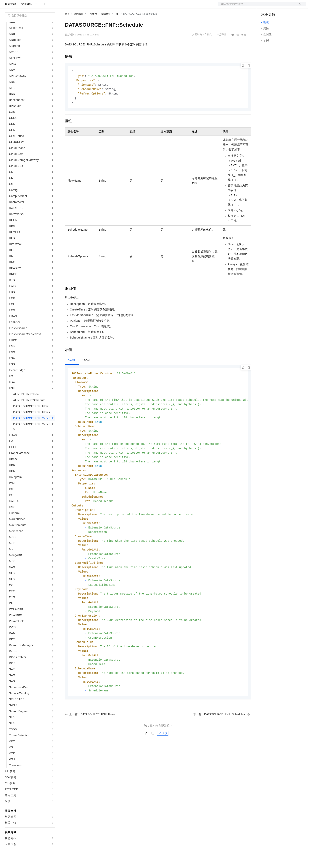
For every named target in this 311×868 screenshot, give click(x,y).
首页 (67, 27)
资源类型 (106, 27)
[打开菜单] (6, 6)
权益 (77, 6)
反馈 (163, 762)
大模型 (41, 6)
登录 (299, 6)
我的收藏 (241, 48)
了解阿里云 (132, 6)
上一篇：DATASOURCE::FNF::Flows (90, 743)
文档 (257, 6)
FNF (117, 27)
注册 (285, 6)
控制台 (275, 6)
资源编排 (26, 17)
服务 (118, 6)
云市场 (98, 6)
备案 (266, 6)
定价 (87, 6)
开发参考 (92, 27)
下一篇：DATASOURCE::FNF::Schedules (221, 743)
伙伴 (109, 6)
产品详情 (221, 47)
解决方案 (64, 6)
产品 (52, 6)
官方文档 (10, 17)
